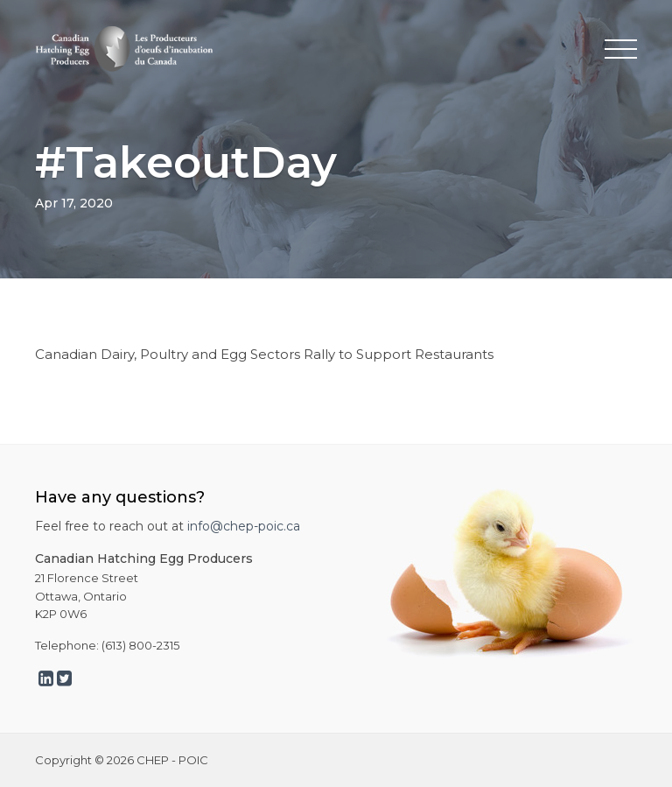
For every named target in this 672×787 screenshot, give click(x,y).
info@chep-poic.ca (244, 526)
